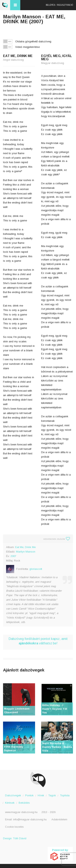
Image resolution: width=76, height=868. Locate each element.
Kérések (10, 803)
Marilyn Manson (26, 552)
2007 (13, 556)
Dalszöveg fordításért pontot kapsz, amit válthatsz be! (38, 641)
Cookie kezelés (14, 827)
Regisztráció (65, 5)
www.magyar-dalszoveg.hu (21, 812)
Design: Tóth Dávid (15, 838)
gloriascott (36, 569)
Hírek (41, 795)
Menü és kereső (15, 5)
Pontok (29, 795)
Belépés (50, 5)
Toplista (65, 795)
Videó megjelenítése (27, 47)
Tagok (52, 795)
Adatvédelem (59, 819)
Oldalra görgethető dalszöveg (33, 41)
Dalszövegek (13, 795)
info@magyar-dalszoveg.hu (30, 819)
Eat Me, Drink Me (25, 547)
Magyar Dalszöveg (5, 5)
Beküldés (24, 803)
